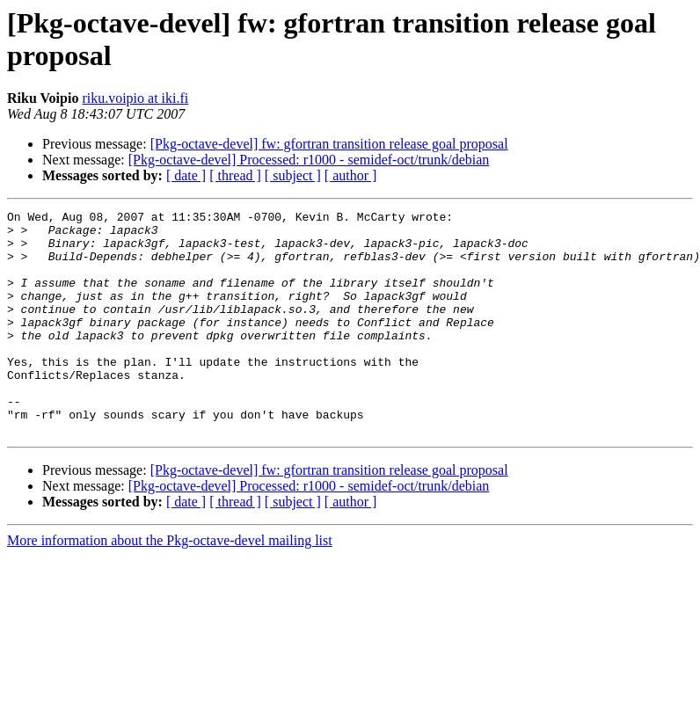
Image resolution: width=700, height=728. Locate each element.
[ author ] (351, 175)
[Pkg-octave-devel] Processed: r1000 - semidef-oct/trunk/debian (309, 160)
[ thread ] (235, 175)
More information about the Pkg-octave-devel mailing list (170, 585)
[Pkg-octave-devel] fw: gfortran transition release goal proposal (329, 144)
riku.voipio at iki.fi (135, 98)
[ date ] (186, 175)
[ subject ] (293, 175)
